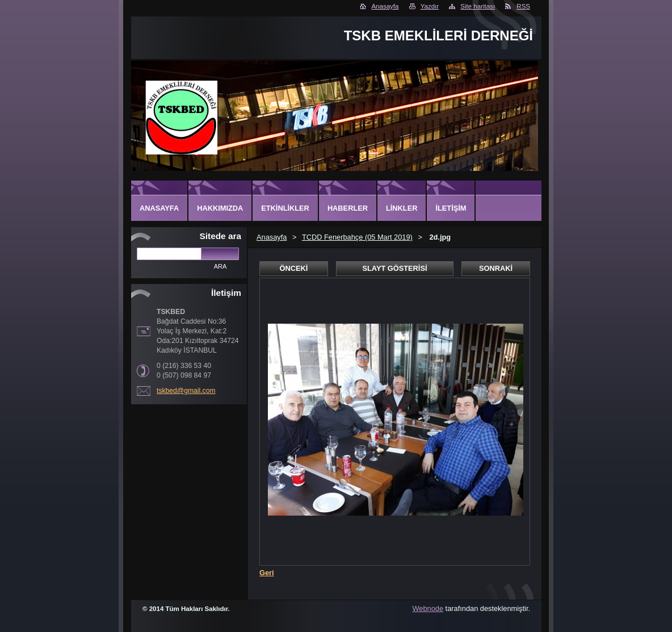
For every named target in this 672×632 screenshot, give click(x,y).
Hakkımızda (220, 208)
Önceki (294, 268)
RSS (523, 6)
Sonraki (496, 268)
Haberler (348, 208)
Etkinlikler (285, 208)
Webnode (428, 608)
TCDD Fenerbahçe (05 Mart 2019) (357, 237)
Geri (267, 573)
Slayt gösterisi (394, 268)
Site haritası (478, 6)
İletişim (451, 208)
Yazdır (430, 6)
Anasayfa (385, 6)
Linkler (402, 208)
